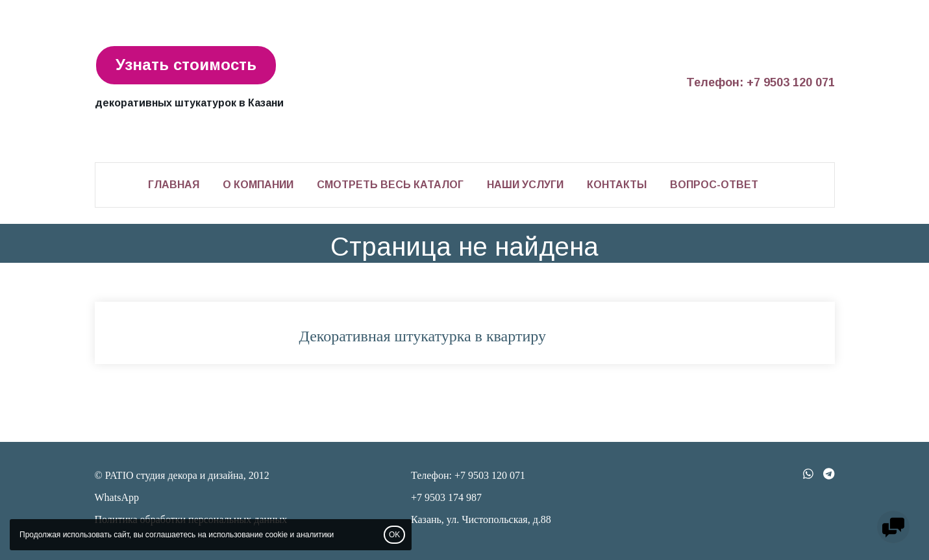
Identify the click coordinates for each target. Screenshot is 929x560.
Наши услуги (525, 185)
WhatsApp (117, 497)
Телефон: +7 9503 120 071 (761, 82)
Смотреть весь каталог (390, 185)
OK (394, 535)
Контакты (617, 185)
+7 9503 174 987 (446, 497)
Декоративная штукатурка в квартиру (423, 336)
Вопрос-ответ (714, 185)
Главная (174, 185)
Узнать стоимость (186, 65)
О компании (258, 185)
